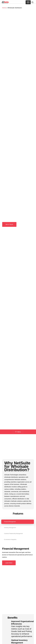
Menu (18, 432)
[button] (9, 224)
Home (4, 8)
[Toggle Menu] (28, 2)
